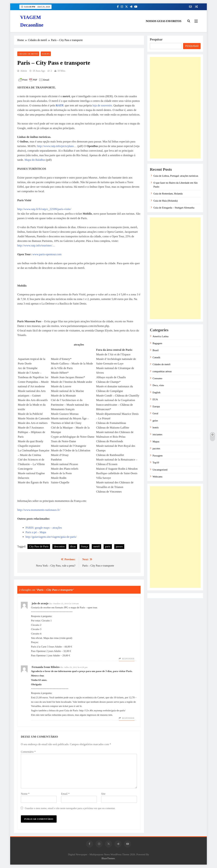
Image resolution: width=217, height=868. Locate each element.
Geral (155, 413)
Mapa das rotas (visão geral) (58, 638)
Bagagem (157, 343)
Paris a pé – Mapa (36, 532)
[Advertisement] (175, 108)
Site (103, 794)
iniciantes (157, 434)
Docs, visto (158, 385)
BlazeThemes (108, 858)
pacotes (156, 448)
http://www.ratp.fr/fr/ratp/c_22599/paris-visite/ (44, 209)
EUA (155, 399)
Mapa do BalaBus (35, 160)
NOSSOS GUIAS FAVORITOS (164, 21)
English (156, 392)
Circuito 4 (36, 634)
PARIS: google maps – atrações (44, 528)
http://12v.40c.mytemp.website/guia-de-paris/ (102, 710)
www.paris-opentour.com (47, 254)
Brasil (156, 350)
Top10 (156, 463)
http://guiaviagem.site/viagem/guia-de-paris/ (51, 537)
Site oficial (37, 638)
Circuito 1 (47, 621)
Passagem (158, 456)
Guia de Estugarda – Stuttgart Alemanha (174, 208)
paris (108, 546)
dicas (73, 546)
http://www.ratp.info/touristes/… (36, 245)
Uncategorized (160, 470)
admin (24, 71)
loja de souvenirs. (102, 105)
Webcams (157, 477)
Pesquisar (156, 39)
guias (155, 421)
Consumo (157, 378)
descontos (59, 546)
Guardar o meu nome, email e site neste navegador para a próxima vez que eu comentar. (70, 808)
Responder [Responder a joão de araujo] (128, 659)
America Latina (160, 336)
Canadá (156, 357)
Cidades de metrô (28, 54)
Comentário (28, 752)
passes (119, 546)
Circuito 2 (36, 625)
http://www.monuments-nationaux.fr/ (39, 510)
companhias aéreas (162, 371)
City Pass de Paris (39, 546)
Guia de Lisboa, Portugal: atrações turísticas (176, 176)
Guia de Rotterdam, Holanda (168, 194)
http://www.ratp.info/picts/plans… (57, 146)
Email (65, 794)
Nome (25, 794)
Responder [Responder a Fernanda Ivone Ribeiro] (128, 718)
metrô (96, 546)
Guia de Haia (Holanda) (166, 201)
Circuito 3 (36, 629)
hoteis (156, 427)
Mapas (156, 442)
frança (84, 546)
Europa (46, 54)
